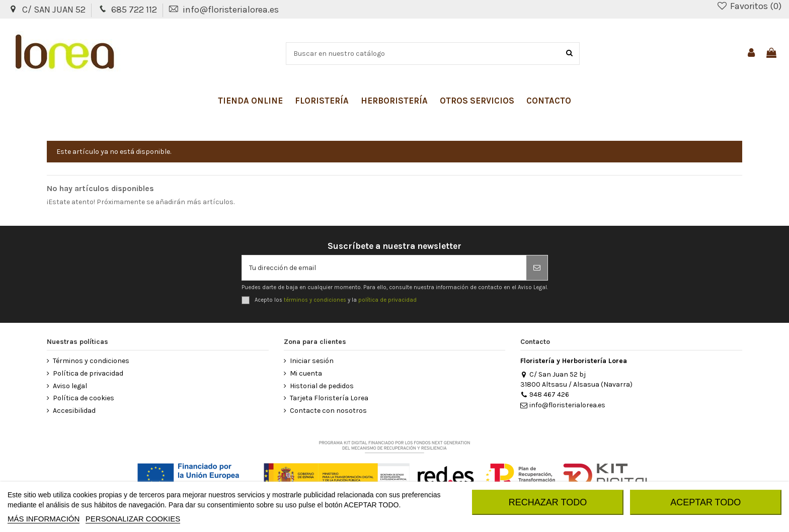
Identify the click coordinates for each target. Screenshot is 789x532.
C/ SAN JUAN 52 (55, 10)
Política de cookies (84, 398)
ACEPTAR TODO (705, 502)
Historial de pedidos (322, 386)
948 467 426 (545, 394)
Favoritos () (749, 6)
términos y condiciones (315, 300)
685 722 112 (135, 10)
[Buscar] (569, 54)
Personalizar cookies (133, 519)
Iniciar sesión (312, 361)
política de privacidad (387, 300)
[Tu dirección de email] (384, 268)
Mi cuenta (306, 373)
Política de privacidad (88, 373)
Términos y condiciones (91, 361)
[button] (250, 101)
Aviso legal (70, 386)
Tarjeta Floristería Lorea (329, 398)
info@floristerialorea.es (231, 10)
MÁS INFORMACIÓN (44, 519)
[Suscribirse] (537, 268)
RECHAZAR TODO (548, 502)
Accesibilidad (74, 411)
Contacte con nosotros (328, 411)
